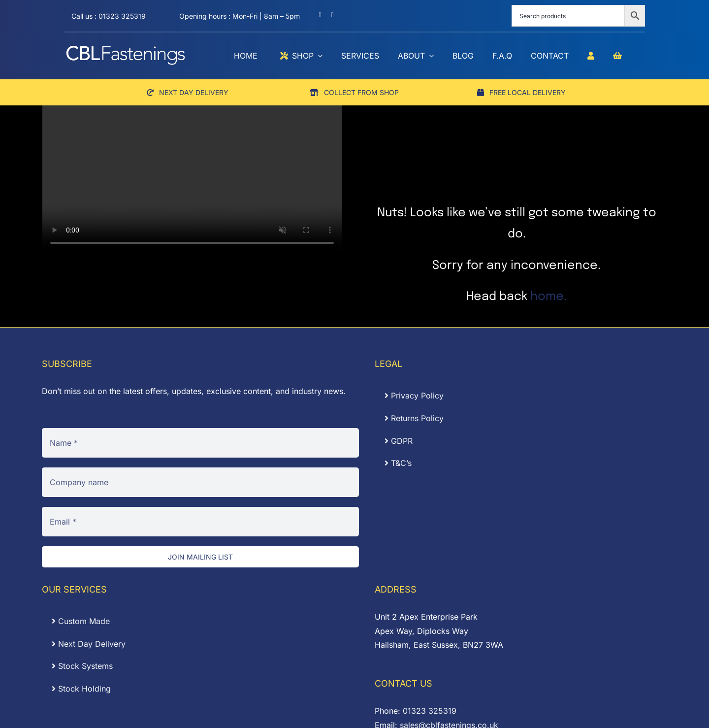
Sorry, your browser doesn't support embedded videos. (192, 179)
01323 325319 (430, 711)
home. (548, 297)
